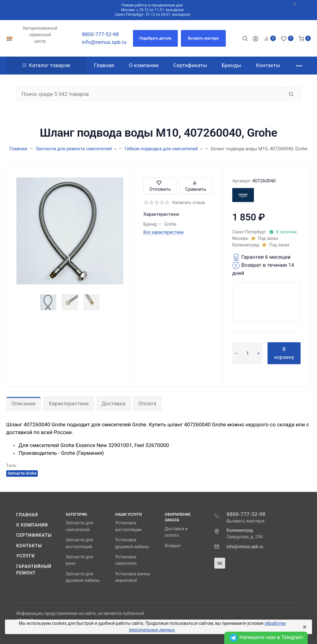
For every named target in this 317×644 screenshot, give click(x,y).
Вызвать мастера (246, 521)
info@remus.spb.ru (104, 42)
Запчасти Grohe (22, 473)
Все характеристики (164, 232)
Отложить (160, 186)
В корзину (284, 353)
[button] (155, 38)
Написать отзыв (189, 203)
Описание (24, 403)
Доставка (114, 403)
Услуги (26, 556)
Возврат (173, 546)
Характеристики (69, 403)
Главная (27, 515)
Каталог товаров (46, 65)
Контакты (29, 546)
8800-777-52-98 (100, 34)
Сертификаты (34, 535)
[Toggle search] (245, 38)
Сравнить (196, 186)
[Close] (304, 627)
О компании (32, 525)
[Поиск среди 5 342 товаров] (150, 94)
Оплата (148, 403)
